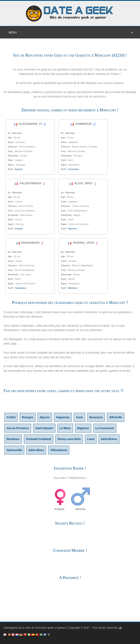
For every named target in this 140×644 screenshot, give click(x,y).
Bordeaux (13, 439)
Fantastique (20, 288)
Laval (91, 439)
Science (19, 169)
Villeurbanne (59, 450)
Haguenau (63, 417)
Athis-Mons (36, 450)
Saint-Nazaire (44, 428)
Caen (79, 417)
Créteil (11, 417)
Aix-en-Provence (18, 428)
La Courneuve (105, 428)
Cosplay (19, 229)
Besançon (96, 417)
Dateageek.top (13, 628)
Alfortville (116, 417)
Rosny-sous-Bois (69, 439)
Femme (60, 499)
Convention (73, 169)
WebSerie (73, 288)
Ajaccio (45, 417)
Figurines (72, 229)
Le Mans (65, 428)
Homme (80, 499)
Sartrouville (14, 450)
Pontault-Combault (39, 439)
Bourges (28, 417)
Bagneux (83, 428)
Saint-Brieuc (109, 439)
